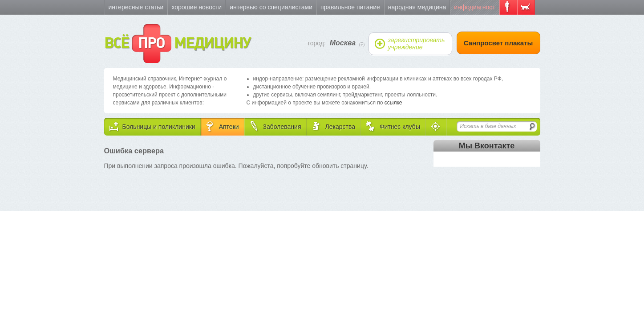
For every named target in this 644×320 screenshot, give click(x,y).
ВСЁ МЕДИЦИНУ (177, 44)
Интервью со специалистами (271, 7)
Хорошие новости (196, 7)
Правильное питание (350, 7)
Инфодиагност (474, 7)
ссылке (393, 103)
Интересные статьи (136, 7)
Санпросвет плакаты (498, 43)
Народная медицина (417, 7)
